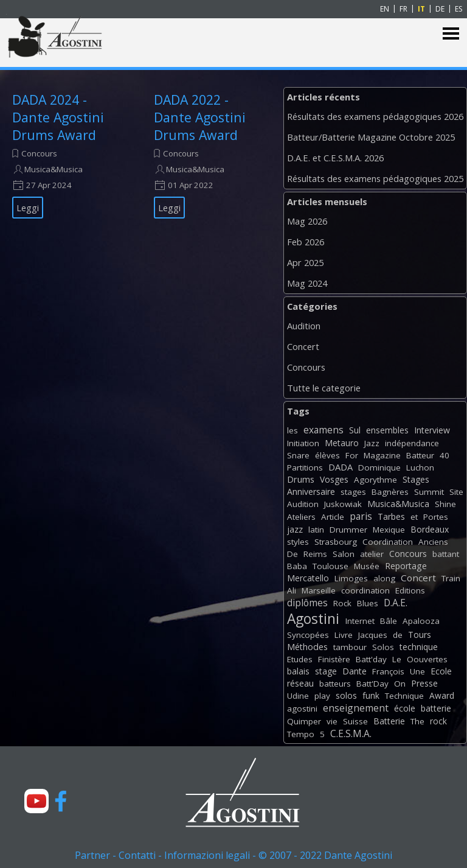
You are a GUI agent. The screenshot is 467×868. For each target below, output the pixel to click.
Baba (297, 566)
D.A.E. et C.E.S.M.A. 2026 (335, 158)
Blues (368, 603)
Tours (420, 635)
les (292, 430)
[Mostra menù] (451, 34)
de (398, 635)
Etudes (300, 659)
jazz (295, 529)
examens (323, 430)
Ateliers (301, 517)
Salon (344, 554)
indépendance (412, 443)
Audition (304, 326)
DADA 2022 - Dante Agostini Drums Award (200, 117)
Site (456, 492)
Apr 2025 (305, 262)
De (292, 554)
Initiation (303, 443)
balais (298, 671)
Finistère (334, 659)
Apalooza (421, 621)
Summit (429, 492)
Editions (410, 590)
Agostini (313, 619)
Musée (367, 566)
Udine (298, 696)
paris (361, 516)
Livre (344, 635)
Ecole (441, 671)
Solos (383, 647)
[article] (68, 155)
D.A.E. (396, 603)
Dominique (379, 467)
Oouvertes (427, 659)
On (400, 684)
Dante (355, 671)
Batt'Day (372, 684)
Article (333, 517)
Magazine (382, 455)
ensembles (387, 430)
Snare (298, 455)
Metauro (342, 443)
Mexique (389, 530)
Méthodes (307, 647)
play (322, 696)
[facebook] (61, 801)
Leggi (28, 208)
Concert (303, 346)
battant (446, 554)
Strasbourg (336, 542)
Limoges (351, 578)
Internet (360, 621)
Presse (424, 683)
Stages (416, 479)
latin (316, 530)
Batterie (389, 721)
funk (371, 695)
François (388, 671)
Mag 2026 (307, 221)
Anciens (433, 542)
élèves (327, 455)
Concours (39, 153)
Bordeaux (430, 529)
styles (298, 542)
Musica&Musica (54, 169)
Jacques (373, 635)
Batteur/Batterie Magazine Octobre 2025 (371, 137)
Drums (301, 479)
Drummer (348, 530)
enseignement (356, 708)
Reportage (406, 566)
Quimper (304, 721)
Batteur (420, 455)
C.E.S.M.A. (351, 733)
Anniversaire (311, 492)
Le (397, 659)
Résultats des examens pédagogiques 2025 (375, 178)
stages (353, 492)
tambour (350, 647)
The (417, 721)
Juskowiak (343, 504)
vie (332, 721)
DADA (341, 467)
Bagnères (390, 492)
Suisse (355, 721)
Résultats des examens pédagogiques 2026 (375, 116)
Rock (342, 603)
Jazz (372, 443)
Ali (292, 590)
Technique (404, 696)
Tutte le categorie (324, 388)
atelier (372, 554)
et (414, 517)
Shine (445, 504)
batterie (436, 708)
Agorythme (375, 480)
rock (438, 721)
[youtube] (36, 801)
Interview (432, 430)
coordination (365, 590)
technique (419, 647)
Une (417, 671)
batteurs (335, 684)
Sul (355, 430)
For (352, 455)
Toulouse (330, 566)
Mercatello (308, 578)
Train (451, 578)
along (384, 578)
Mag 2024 (307, 283)
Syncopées (308, 635)
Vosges (334, 479)
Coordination (388, 542)
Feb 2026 (306, 242)
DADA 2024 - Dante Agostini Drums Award (58, 117)
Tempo (301, 734)
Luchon (420, 467)
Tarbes (391, 516)
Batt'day (371, 659)
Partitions (305, 467)
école (405, 708)
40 (445, 455)
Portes (436, 517)
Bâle (389, 621)
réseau (300, 683)
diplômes (307, 603)
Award (442, 695)
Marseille (319, 590)
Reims (315, 554)
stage (326, 671)
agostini (302, 709)
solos (346, 695)
